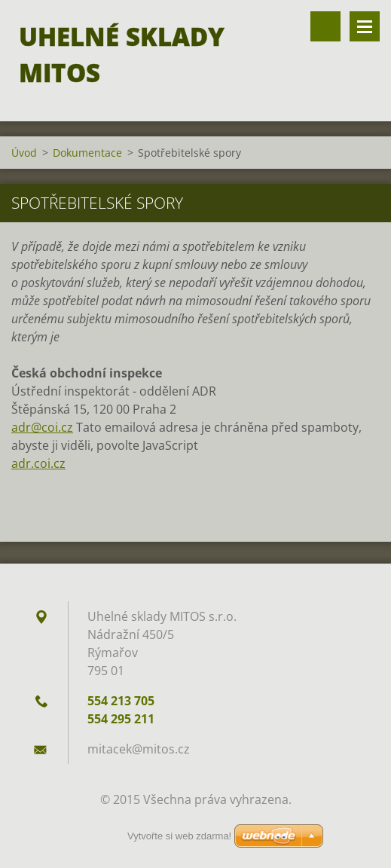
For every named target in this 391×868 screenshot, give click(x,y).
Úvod (24, 153)
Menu (365, 26)
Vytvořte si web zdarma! (179, 836)
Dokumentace (87, 153)
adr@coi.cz (42, 427)
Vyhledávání (325, 26)
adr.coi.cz (38, 463)
